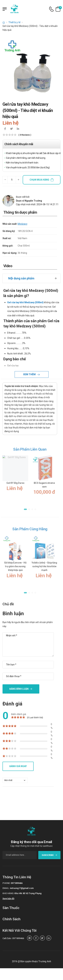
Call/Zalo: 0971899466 (13, 938)
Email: (6, 888)
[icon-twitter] (11, 129)
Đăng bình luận (19, 689)
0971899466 (17, 883)
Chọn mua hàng (39, 180)
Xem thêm (30, 374)
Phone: (6, 883)
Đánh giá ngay (18, 766)
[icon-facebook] (5, 129)
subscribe (49, 855)
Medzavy (23, 224)
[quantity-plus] (18, 180)
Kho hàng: (8, 893)
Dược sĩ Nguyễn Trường (29, 201)
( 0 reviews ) (25, 135)
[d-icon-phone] (51, 9)
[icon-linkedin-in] (18, 129)
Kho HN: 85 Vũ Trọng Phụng (28, 893)
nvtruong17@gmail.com (22, 888)
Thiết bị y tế (14, 22)
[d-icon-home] (4, 22)
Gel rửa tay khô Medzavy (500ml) (25, 302)
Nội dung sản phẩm (21, 278)
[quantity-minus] (5, 180)
